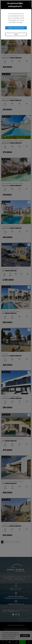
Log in (16, 34)
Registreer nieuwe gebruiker (16, 28)
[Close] (30, 3)
